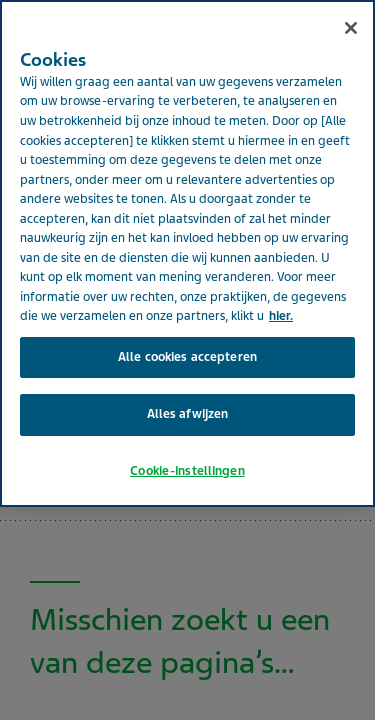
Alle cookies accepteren (187, 327)
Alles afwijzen (188, 385)
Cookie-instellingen (187, 441)
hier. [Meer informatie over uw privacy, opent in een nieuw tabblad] (281, 287)
